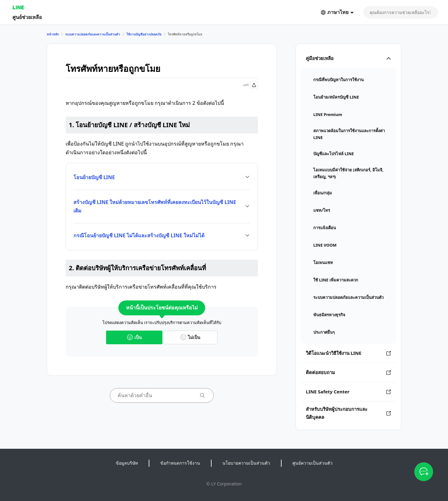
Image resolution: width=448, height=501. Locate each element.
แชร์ (250, 85)
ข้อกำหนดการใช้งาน (180, 463)
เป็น (134, 337)
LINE (18, 7)
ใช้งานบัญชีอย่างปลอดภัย (144, 34)
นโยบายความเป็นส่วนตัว (246, 463)
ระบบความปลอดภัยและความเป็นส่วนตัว (93, 34)
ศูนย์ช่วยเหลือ (27, 17)
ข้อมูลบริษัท (127, 463)
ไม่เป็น (190, 337)
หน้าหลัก (53, 34)
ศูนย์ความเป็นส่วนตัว (313, 463)
